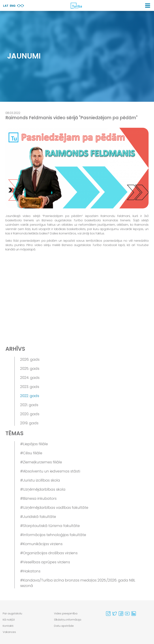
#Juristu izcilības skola (40, 480)
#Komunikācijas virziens (41, 544)
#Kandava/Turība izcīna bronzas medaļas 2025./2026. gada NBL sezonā (78, 583)
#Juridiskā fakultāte (38, 517)
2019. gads (29, 423)
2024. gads (30, 378)
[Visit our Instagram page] (108, 614)
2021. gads (29, 405)
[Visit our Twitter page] (115, 614)
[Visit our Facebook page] (121, 614)
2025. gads (30, 369)
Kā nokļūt (9, 620)
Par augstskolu (12, 613)
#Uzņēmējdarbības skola (43, 489)
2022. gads (30, 396)
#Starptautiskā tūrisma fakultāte (50, 526)
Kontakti (8, 626)
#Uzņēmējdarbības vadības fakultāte (54, 508)
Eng (13, 6)
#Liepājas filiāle (34, 444)
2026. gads (30, 359)
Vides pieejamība (66, 613)
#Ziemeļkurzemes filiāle (41, 462)
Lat (6, 6)
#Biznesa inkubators (38, 498)
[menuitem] (26, 613)
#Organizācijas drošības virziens (49, 553)
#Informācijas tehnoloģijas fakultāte (53, 535)
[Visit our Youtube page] (127, 614)
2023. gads (30, 387)
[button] (148, 6)
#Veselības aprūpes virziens (45, 562)
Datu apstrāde (64, 626)
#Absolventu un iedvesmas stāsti (50, 471)
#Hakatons (30, 571)
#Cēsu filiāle (31, 453)
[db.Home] (76, 6)
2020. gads (30, 414)
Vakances (9, 632)
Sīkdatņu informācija (68, 620)
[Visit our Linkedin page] (134, 614)
